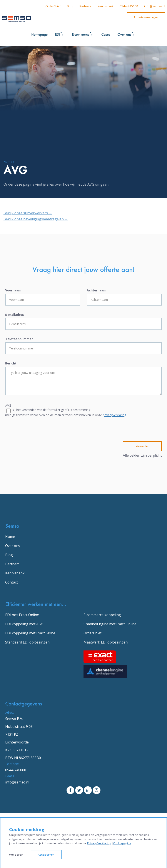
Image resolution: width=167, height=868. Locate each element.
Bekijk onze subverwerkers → (28, 213)
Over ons (13, 546)
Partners (85, 6)
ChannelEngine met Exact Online (110, 624)
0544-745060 (129, 6)
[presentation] (38, 433)
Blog (70, 6)
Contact (12, 582)
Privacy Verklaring (99, 843)
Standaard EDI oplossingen (27, 642)
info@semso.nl (155, 6)
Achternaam (97, 290)
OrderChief (53, 6)
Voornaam (13, 290)
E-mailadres (15, 315)
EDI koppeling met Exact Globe (30, 633)
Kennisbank (105, 6)
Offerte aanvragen (146, 17)
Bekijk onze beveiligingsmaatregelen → (36, 219)
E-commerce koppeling (102, 615)
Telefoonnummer (19, 339)
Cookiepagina (122, 843)
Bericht (11, 363)
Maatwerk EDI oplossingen (106, 642)
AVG (8, 405)
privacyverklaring (114, 415)
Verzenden (142, 446)
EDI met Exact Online (22, 615)
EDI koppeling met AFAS (25, 624)
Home (10, 537)
